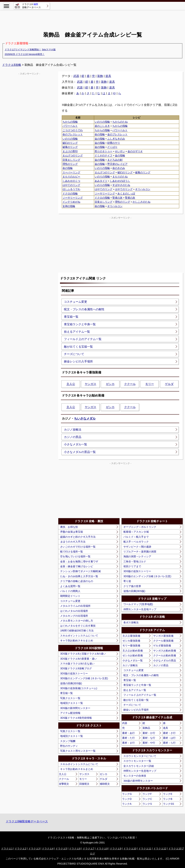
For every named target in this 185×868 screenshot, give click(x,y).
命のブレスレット (73, 134)
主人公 (71, 384)
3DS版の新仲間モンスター (75, 708)
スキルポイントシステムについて (79, 636)
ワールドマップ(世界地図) (138, 604)
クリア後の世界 (132, 586)
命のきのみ (119, 168)
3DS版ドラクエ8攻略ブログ (76, 668)
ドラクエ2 (20, 849)
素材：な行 (149, 738)
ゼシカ (110, 384)
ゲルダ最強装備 (162, 646)
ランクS (147, 804)
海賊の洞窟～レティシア (137, 556)
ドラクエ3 (34, 849)
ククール (130, 384)
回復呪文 (84, 784)
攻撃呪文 (64, 784)
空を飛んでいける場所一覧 (75, 556)
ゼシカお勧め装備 (133, 655)
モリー (150, 384)
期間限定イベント (70, 596)
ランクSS (168, 804)
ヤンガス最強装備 (163, 636)
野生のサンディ (69, 746)
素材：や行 (149, 743)
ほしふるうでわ (71, 189)
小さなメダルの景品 (165, 660)
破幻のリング (70, 143)
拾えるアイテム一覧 (77, 332)
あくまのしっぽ (126, 193)
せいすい (120, 151)
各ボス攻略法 (131, 622)
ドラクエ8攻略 (12, 65)
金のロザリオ (135, 151)
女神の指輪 (69, 206)
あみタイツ (101, 181)
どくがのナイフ (104, 155)
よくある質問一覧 (70, 586)
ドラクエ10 (130, 849)
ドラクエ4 (48, 849)
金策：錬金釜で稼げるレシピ (77, 566)
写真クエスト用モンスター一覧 (78, 751)
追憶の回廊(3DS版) (71, 683)
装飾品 (146, 728)
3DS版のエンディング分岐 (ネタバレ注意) (84, 678)
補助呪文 (105, 784)
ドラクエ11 (145, 849)
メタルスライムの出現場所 (75, 606)
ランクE (168, 794)
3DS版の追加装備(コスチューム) (79, 688)
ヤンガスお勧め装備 (165, 651)
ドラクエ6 (75, 849)
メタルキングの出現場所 (74, 616)
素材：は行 (169, 738)
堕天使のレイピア (117, 164)
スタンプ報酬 (68, 741)
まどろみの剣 (115, 160)
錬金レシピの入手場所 (78, 361)
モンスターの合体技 (135, 776)
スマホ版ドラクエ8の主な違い (77, 664)
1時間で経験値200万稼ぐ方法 (77, 631)
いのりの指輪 (102, 122)
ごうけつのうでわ (73, 130)
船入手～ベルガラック (136, 542)
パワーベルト (70, 126)
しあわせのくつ (71, 181)
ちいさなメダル (85, 419)
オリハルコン (143, 189)
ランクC (147, 799)
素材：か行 (149, 733)
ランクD (127, 799)
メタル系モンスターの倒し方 (77, 621)
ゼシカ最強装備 (131, 641)
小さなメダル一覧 (76, 444)
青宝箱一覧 (71, 317)
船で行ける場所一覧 (72, 552)
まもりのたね (120, 177)
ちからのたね (120, 122)
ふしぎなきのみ (116, 139)
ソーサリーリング (105, 193)
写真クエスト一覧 (70, 698)
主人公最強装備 (131, 636)
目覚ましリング (71, 160)
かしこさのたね (141, 202)
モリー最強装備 (131, 646)
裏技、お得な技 (69, 527)
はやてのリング (71, 185)
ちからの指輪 (70, 122)
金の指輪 (100, 139)
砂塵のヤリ (114, 143)
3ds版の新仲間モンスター (138, 781)
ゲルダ (169, 384)
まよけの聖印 (70, 151)
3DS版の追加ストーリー (74, 673)
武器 (76, 76)
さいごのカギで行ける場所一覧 (78, 547)
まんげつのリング (73, 155)
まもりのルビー (71, 177)
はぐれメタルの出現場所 (74, 611)
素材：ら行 (169, 743)
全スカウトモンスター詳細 (139, 766)
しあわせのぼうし (120, 181)
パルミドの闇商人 (70, 591)
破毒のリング (70, 147)
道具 (108, 76)
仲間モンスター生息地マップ (140, 609)
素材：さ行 (169, 733)
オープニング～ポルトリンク (140, 527)
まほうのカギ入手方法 (73, 542)
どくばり (112, 147)
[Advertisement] (92, 18)
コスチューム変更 (76, 302)
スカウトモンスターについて (140, 756)
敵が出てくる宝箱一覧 (78, 347)
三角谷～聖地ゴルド (135, 561)
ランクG (127, 794)
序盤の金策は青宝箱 (72, 532)
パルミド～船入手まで (136, 537)
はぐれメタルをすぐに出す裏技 (78, 626)
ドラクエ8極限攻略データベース (27, 821)
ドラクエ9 (116, 849)
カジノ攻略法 (73, 430)
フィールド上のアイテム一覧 (83, 339)
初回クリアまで (132, 566)
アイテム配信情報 (70, 713)
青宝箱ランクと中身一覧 (80, 324)
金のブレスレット (117, 134)
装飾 (100, 76)
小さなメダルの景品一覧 (80, 452)
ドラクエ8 (102, 849)
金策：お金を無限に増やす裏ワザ (79, 561)
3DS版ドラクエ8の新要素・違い (78, 659)
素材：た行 (128, 738)
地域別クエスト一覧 (72, 703)
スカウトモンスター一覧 (137, 761)
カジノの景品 (73, 437)
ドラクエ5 (61, 849)
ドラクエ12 (160, 849)
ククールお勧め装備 (165, 655)
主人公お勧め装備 (133, 651)
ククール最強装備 (163, 641)
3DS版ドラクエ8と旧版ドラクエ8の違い (83, 654)
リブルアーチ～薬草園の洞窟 (140, 552)
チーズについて (74, 354)
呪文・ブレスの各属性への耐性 (84, 309)
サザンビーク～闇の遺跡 (137, 547)
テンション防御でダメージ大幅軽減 (80, 571)
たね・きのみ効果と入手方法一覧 (79, 576)
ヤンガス (91, 384)
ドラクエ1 (7, 849)
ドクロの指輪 (70, 193)
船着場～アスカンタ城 (136, 532)
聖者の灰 (117, 198)
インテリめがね (71, 202)
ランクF (147, 794)
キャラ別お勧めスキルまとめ (77, 640)
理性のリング (70, 164)
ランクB (168, 799)
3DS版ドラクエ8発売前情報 (76, 718)
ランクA (127, 804)
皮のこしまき (102, 126)
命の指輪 (100, 134)
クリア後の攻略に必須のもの (77, 581)
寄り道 (127, 581)
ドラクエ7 (89, 849)
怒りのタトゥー (104, 151)
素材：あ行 (128, 733)
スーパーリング (71, 172)
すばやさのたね (121, 185)
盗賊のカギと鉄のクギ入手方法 (78, 537)
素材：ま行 (128, 743)
